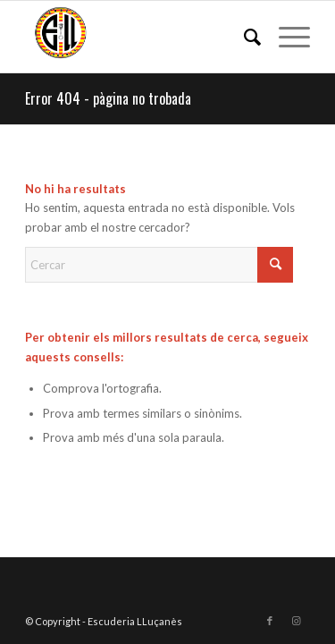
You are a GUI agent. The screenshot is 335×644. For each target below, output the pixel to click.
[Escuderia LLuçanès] (139, 37)
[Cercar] (243, 37)
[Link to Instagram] (297, 621)
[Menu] (285, 37)
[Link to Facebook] (270, 621)
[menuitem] (243, 37)
